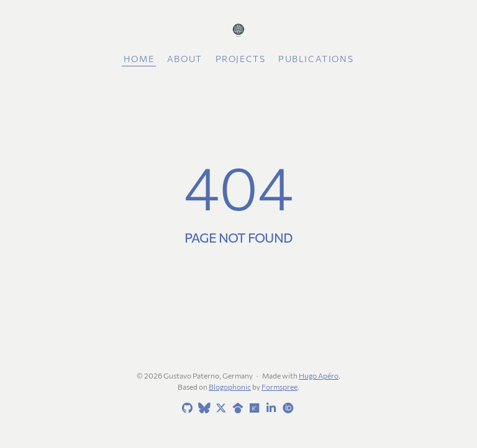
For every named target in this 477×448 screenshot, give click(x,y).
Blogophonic (230, 387)
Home (139, 59)
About (185, 59)
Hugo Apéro (319, 375)
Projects (241, 59)
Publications (316, 59)
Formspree (279, 387)
